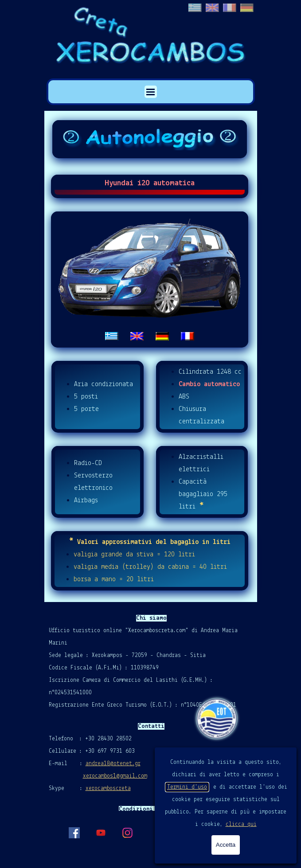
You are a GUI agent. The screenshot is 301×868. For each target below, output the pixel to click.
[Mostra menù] (151, 92)
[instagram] (127, 833)
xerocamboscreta (108, 788)
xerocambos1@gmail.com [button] (115, 776)
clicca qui (241, 824)
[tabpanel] (150, 280)
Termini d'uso (187, 787)
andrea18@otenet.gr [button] (113, 764)
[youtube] (101, 833)
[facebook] (74, 833)
